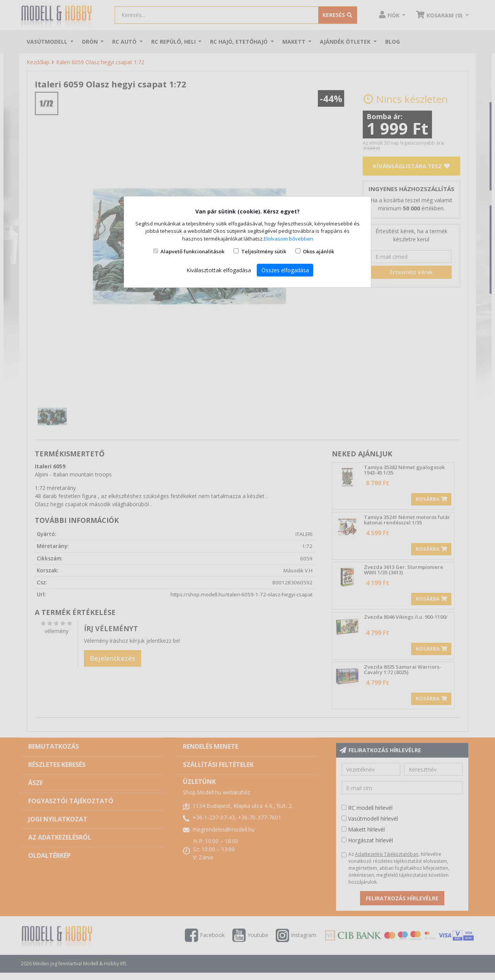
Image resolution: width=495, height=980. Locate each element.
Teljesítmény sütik (264, 251)
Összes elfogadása (285, 270)
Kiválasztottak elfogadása (219, 270)
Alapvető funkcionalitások (192, 251)
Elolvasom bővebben (288, 239)
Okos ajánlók (318, 251)
